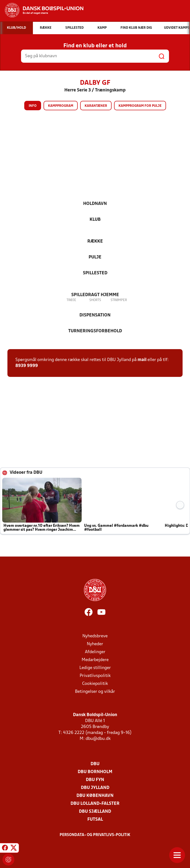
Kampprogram (61, 106)
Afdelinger (95, 652)
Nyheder (95, 644)
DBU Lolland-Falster (95, 804)
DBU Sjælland (95, 812)
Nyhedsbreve (95, 636)
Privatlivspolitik (95, 676)
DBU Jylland (95, 788)
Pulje (95, 257)
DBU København (95, 796)
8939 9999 (27, 366)
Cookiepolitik (95, 684)
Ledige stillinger (95, 668)
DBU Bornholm (95, 772)
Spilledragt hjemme (95, 295)
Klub (95, 220)
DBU (95, 764)
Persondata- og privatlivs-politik (95, 835)
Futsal (95, 820)
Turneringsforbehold (95, 331)
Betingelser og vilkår (95, 692)
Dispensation (95, 315)
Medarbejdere (95, 660)
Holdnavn (95, 204)
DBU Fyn (95, 780)
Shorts (95, 300)
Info (33, 106)
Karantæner (96, 106)
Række (95, 241)
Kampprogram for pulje (140, 106)
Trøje (71, 300)
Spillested (95, 273)
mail (142, 360)
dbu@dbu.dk (98, 739)
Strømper (119, 300)
